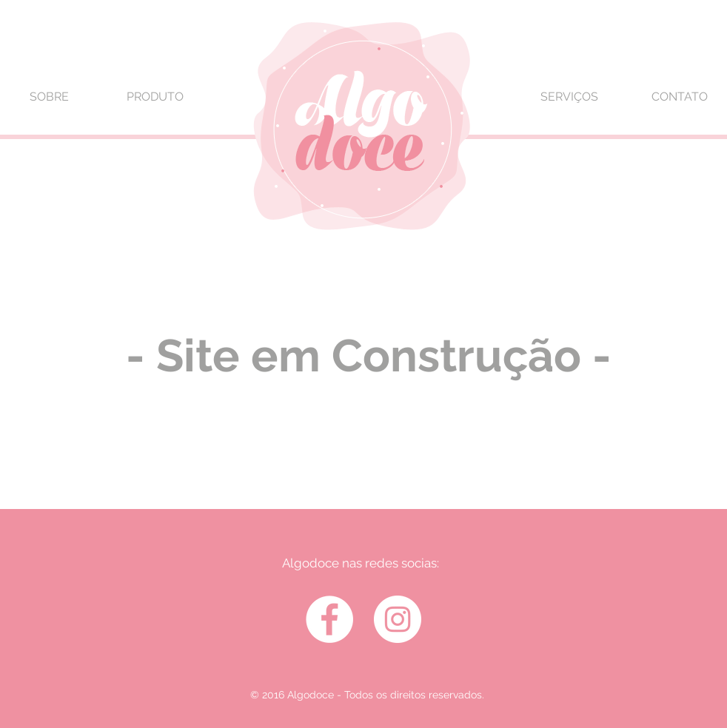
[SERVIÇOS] (569, 97)
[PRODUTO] (155, 97)
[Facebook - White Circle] (329, 619)
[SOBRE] (49, 97)
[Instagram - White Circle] (398, 619)
